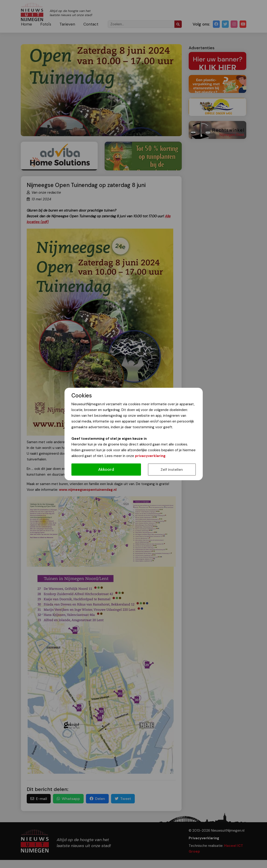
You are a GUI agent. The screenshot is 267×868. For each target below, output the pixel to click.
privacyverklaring (150, 456)
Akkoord (106, 469)
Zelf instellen (172, 470)
